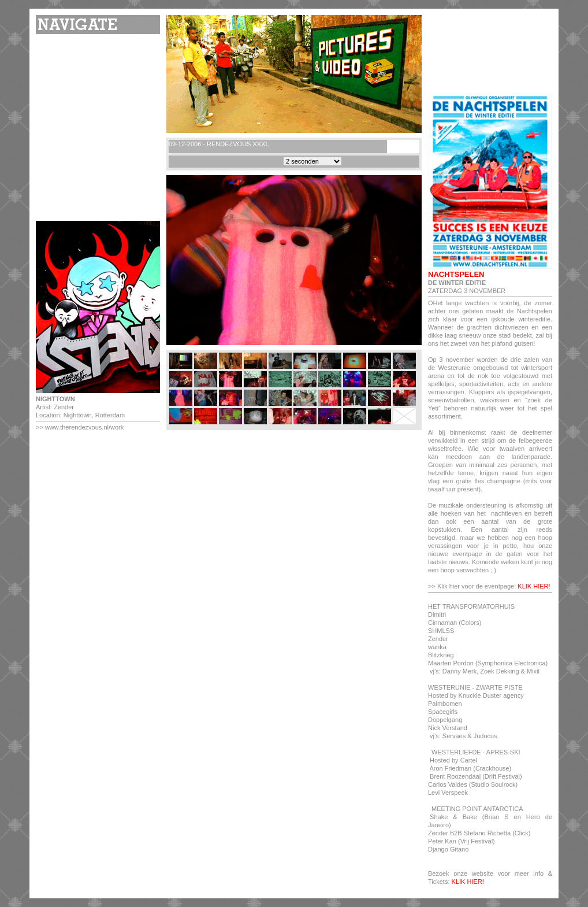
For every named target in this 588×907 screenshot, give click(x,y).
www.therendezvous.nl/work (84, 427)
